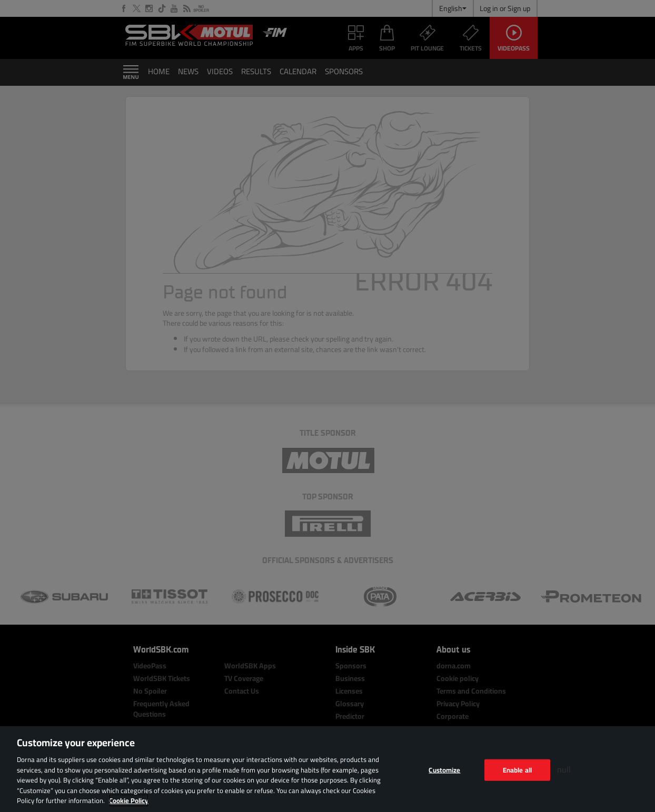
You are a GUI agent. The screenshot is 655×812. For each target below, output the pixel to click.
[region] (327, 769)
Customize (444, 769)
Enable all (517, 769)
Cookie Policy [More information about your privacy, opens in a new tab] (129, 800)
